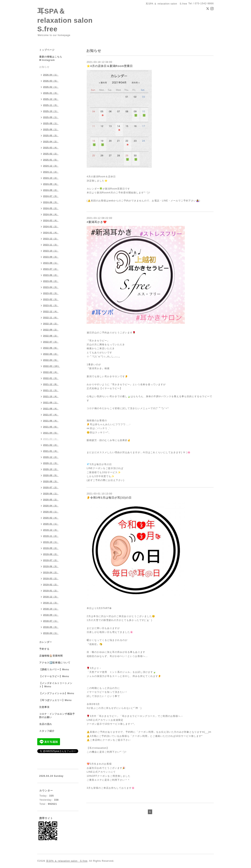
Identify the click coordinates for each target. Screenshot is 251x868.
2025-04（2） (51, 142)
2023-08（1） (51, 263)
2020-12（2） (51, 457)
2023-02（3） (51, 299)
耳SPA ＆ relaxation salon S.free (67, 861)
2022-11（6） (51, 318)
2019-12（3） (51, 530)
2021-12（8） (51, 384)
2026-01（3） (51, 93)
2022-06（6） (51, 348)
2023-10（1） (51, 251)
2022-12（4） (51, 311)
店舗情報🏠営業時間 (51, 656)
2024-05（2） (51, 208)
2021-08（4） (51, 409)
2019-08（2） (51, 554)
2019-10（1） (51, 542)
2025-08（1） (51, 123)
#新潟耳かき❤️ (97, 222)
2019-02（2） (51, 585)
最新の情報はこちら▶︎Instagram (51, 58)
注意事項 (44, 707)
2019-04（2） (51, 572)
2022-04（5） (51, 360)
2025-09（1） (51, 117)
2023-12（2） (51, 239)
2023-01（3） (51, 305)
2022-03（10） (52, 366)
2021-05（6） (51, 427)
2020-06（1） (51, 494)
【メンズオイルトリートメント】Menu (56, 685)
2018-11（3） (51, 603)
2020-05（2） (51, 500)
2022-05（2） (51, 354)
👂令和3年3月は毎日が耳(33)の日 (109, 498)
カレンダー (46, 642)
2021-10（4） (51, 396)
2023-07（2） (51, 269)
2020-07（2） (51, 487)
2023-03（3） (51, 293)
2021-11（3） (51, 390)
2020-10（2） (51, 469)
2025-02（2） (51, 154)
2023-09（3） (51, 257)
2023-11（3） (51, 245)
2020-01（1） (51, 524)
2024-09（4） (51, 184)
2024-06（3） (51, 202)
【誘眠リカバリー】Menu (54, 669)
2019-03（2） (51, 578)
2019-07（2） (51, 560)
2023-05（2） (51, 281)
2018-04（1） (51, 633)
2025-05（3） (51, 135)
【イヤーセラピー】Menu (54, 676)
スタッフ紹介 (47, 731)
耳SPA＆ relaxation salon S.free (68, 20)
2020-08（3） (51, 481)
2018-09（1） (51, 615)
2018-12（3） (51, 597)
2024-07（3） (51, 196)
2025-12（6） (51, 99)
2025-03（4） (51, 148)
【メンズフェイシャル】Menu (57, 693)
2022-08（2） (51, 336)
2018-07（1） (51, 621)
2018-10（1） (51, 609)
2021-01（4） (51, 451)
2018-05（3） (51, 627)
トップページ (47, 50)
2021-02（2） (51, 445)
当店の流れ (46, 724)
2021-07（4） (51, 415)
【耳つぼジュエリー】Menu (55, 700)
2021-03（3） (51, 439)
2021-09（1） (51, 402)
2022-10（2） (51, 324)
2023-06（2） (51, 275)
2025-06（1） (51, 129)
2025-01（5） (51, 160)
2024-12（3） (51, 166)
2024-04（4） (51, 214)
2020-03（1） (51, 512)
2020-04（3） (51, 506)
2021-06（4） (51, 421)
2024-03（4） (51, 220)
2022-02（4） (51, 372)
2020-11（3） (51, 463)
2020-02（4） (51, 518)
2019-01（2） (51, 591)
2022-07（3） (51, 342)
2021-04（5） (51, 433)
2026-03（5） (51, 81)
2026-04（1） (51, 75)
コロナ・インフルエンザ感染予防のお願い (57, 716)
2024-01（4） (51, 233)
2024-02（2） (51, 226)
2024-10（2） (51, 178)
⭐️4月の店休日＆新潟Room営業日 (110, 66)
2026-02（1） (51, 87)
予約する (44, 649)
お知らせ (44, 67)
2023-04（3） (51, 287)
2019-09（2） (51, 548)
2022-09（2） (51, 330)
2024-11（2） (51, 172)
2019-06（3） (51, 566)
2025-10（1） (51, 111)
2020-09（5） (51, 475)
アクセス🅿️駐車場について (55, 663)
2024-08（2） (51, 190)
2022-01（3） (51, 378)
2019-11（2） (51, 536)
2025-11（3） (51, 105)
